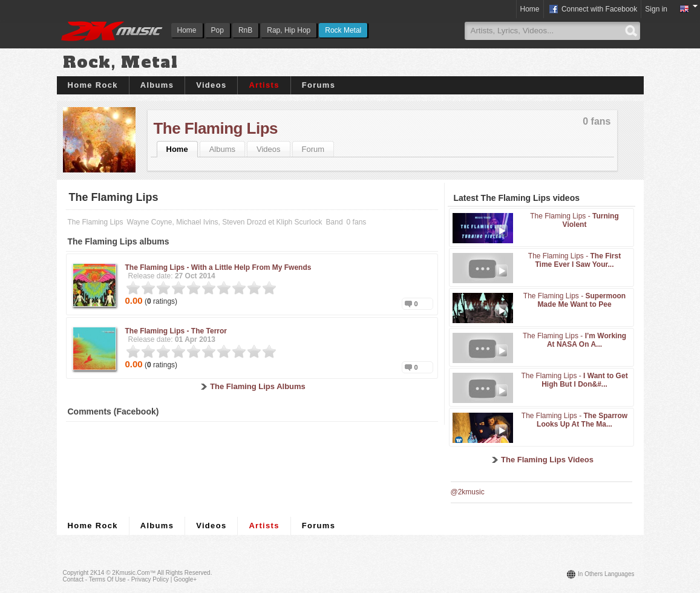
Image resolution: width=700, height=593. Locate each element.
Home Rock (93, 85)
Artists (264, 85)
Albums (157, 85)
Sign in (656, 9)
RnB (245, 30)
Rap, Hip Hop (289, 30)
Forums (319, 85)
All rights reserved (184, 573)
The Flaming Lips (216, 128)
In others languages (606, 574)
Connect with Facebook (593, 10)
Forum (313, 149)
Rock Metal (343, 30)
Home (187, 30)
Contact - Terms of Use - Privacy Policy (116, 579)
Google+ (185, 579)
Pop (218, 30)
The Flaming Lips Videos (547, 460)
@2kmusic (468, 492)
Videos (211, 85)
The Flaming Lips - (218, 267)
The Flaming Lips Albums (258, 386)
